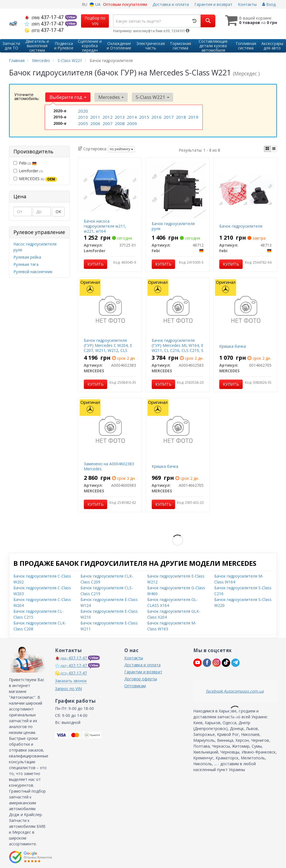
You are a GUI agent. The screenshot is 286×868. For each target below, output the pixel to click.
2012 (107, 117)
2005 (82, 122)
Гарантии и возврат (143, 671)
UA (95, 4)
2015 (144, 117)
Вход (269, 4)
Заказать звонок (71, 680)
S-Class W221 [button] (149, 97)
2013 (119, 117)
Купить (96, 263)
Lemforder (28, 170)
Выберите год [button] (67, 97)
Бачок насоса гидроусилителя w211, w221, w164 (105, 226)
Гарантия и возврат (213, 4)
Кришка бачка (233, 346)
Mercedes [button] (109, 97)
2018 (180, 117)
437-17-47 (45, 17)
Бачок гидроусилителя (241, 226)
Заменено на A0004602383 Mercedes (109, 466)
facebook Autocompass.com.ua (235, 691)
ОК (58, 211)
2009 (131, 122)
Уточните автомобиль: (27, 96)
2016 (156, 117)
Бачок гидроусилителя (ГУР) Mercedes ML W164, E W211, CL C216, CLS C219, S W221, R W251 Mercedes (177, 347)
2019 (193, 117)
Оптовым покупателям (125, 4)
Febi (25, 163)
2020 (82, 111)
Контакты (247, 4)
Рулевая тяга (26, 264)
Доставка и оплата (171, 4)
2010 (82, 117)
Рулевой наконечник (33, 271)
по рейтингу (121, 149)
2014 (131, 117)
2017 (168, 117)
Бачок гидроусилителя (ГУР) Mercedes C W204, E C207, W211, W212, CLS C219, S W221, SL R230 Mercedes (108, 350)
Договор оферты (141, 678)
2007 (107, 122)
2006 (95, 122)
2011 (95, 117)
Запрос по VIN (68, 688)
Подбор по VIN (95, 21)
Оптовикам (135, 685)
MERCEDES (35, 178)
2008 (119, 122)
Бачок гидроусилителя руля (173, 226)
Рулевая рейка (27, 257)
